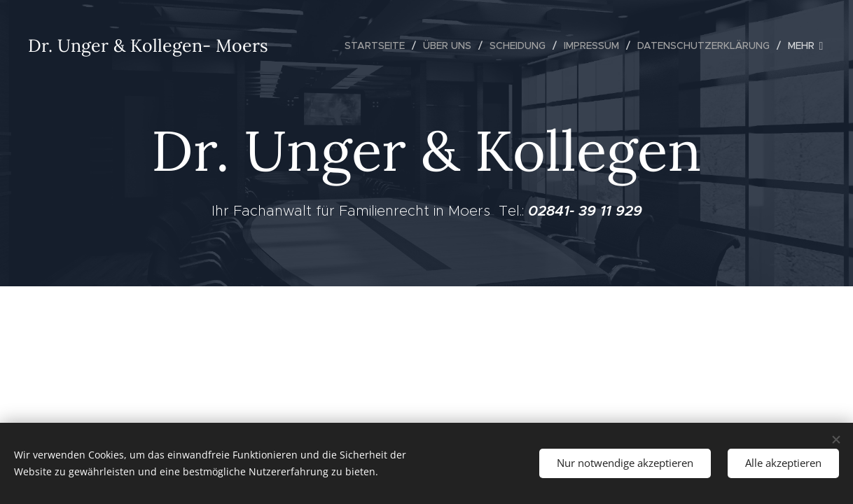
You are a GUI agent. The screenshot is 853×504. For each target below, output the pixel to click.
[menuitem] (379, 45)
